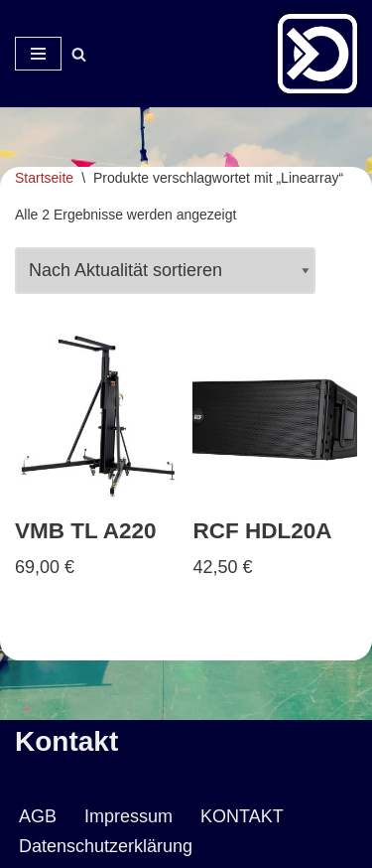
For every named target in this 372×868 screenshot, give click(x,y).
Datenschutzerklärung (106, 846)
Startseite (44, 178)
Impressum (128, 816)
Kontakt (66, 741)
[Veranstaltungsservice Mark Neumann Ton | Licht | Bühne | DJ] (317, 54)
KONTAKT (242, 816)
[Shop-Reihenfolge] (165, 271)
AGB (38, 816)
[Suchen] (79, 54)
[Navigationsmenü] (38, 54)
